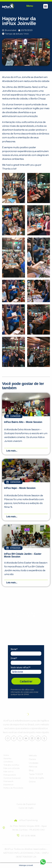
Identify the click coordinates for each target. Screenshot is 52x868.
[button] (46, 6)
